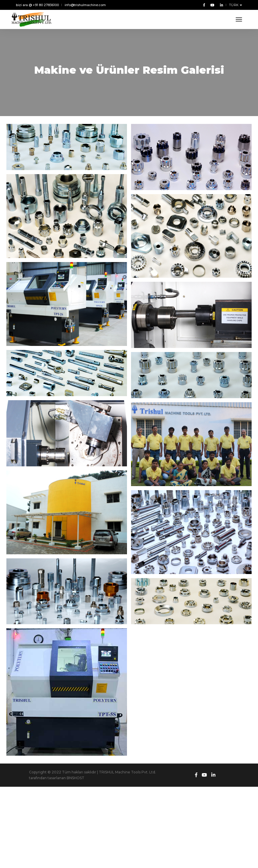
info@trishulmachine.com (85, 5)
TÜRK (235, 5)
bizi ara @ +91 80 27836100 (37, 5)
